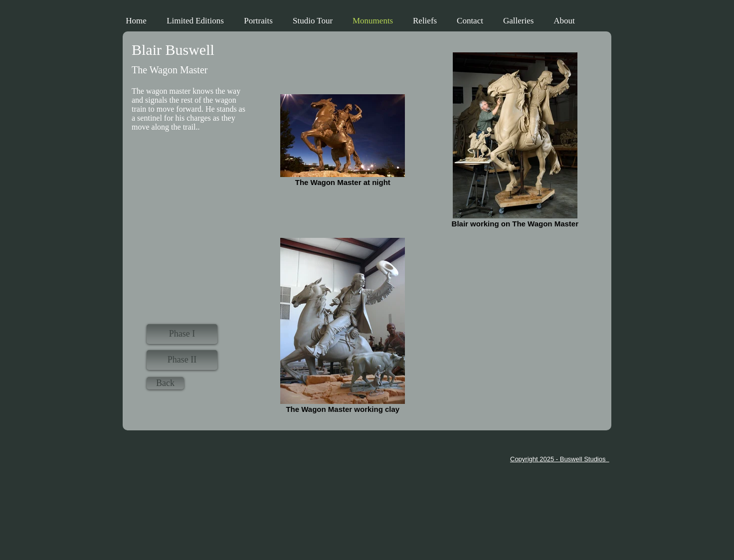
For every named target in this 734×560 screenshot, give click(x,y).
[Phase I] (182, 334)
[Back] (165, 383)
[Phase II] (182, 360)
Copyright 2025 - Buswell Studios (560, 459)
